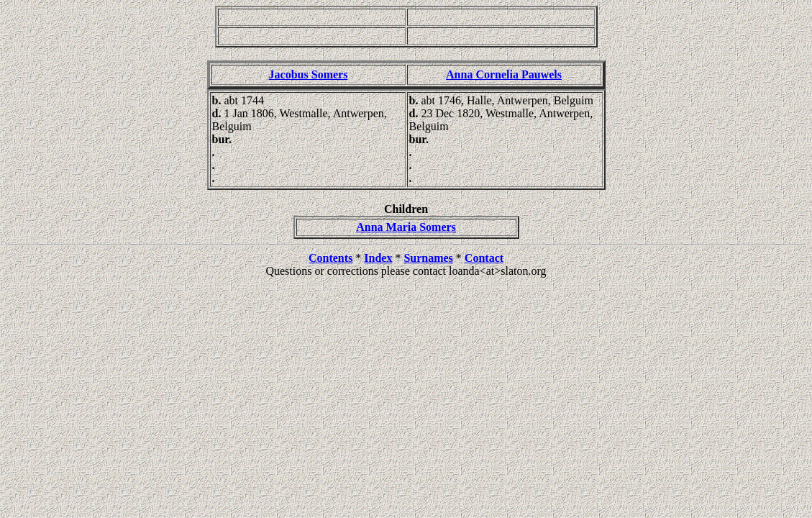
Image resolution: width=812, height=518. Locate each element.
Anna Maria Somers (406, 227)
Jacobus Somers (309, 74)
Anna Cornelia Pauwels (504, 74)
